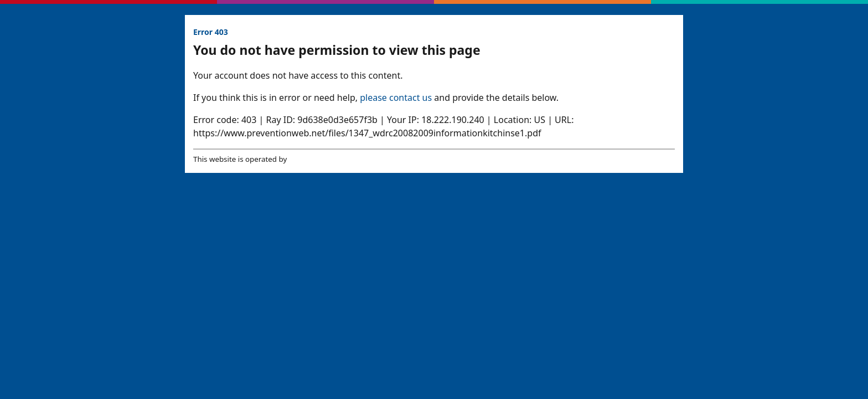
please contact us (396, 98)
